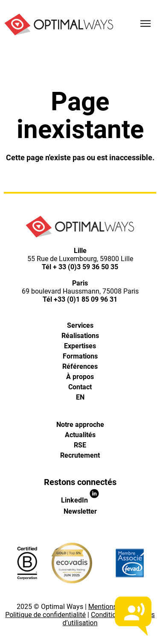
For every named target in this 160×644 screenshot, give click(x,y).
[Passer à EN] (80, 397)
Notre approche (80, 425)
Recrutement (80, 455)
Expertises (80, 346)
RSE (80, 445)
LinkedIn (80, 500)
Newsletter (80, 511)
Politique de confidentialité (45, 615)
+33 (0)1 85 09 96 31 (86, 299)
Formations (80, 356)
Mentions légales (114, 607)
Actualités (80, 435)
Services (80, 325)
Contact (80, 387)
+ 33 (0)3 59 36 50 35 (86, 267)
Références (80, 366)
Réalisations (80, 336)
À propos (80, 377)
